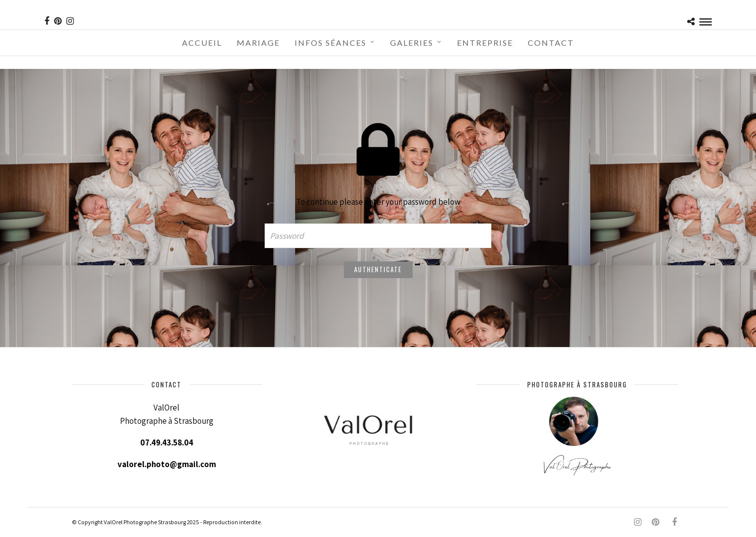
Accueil (202, 43)
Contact (551, 43)
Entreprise (485, 43)
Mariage (258, 43)
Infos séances (331, 43)
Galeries (412, 43)
